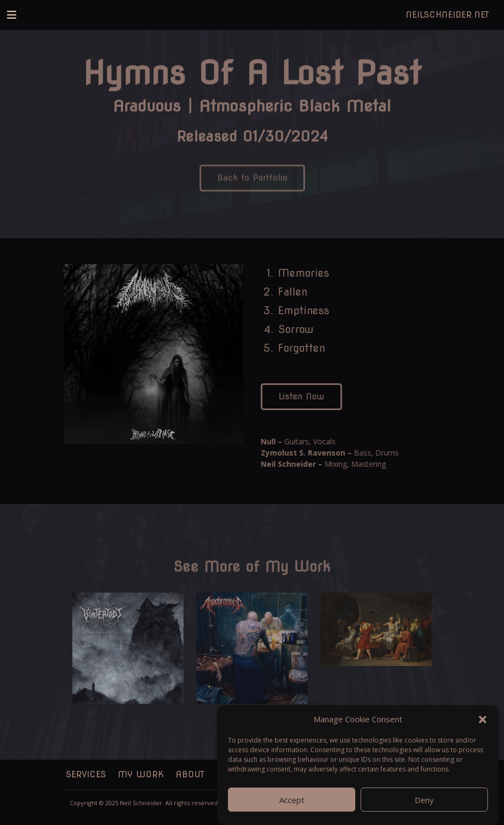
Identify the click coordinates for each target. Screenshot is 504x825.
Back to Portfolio (252, 182)
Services (86, 774)
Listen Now (303, 396)
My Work (141, 774)
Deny (424, 800)
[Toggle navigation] (12, 15)
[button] (483, 719)
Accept (292, 800)
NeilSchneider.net (447, 15)
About (190, 774)
